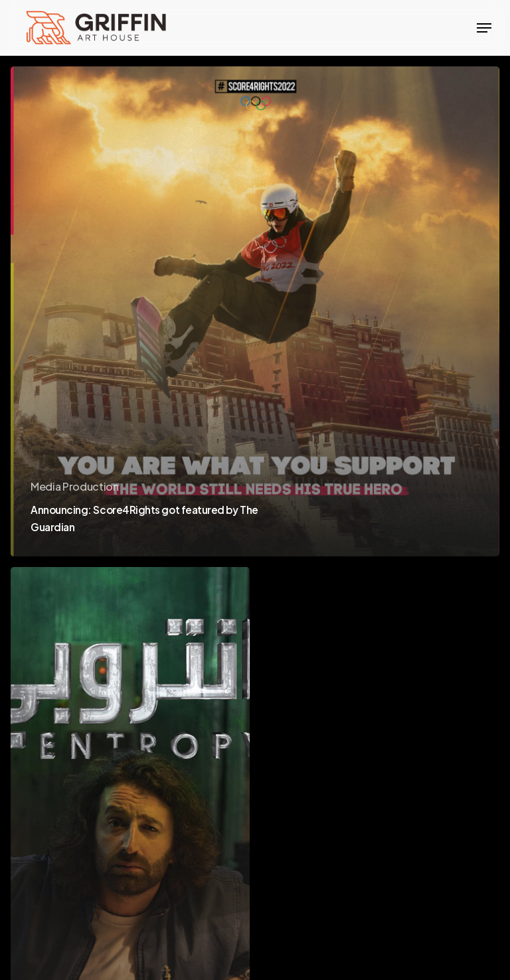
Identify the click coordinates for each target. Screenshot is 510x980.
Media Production (75, 486)
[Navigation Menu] (484, 28)
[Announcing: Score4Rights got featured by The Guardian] (255, 311)
